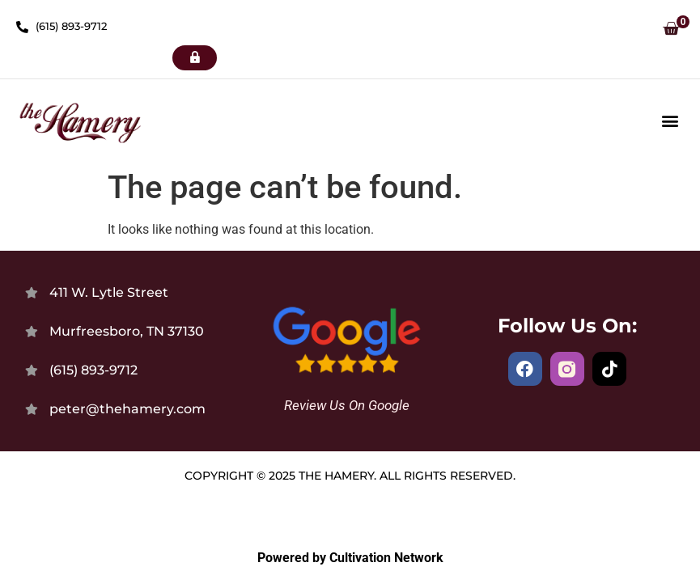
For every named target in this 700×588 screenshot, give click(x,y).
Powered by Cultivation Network (350, 558)
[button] (670, 31)
